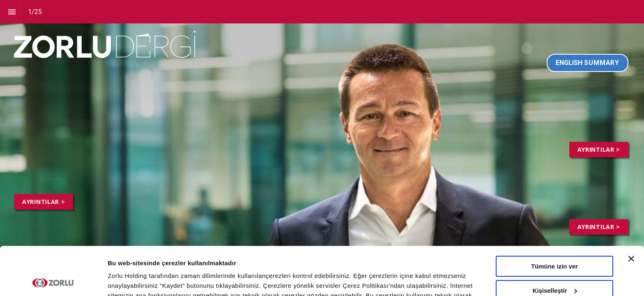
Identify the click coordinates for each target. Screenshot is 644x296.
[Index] (12, 12)
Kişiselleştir (555, 242)
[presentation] (322, 148)
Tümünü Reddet (554, 266)
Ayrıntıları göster (132, 280)
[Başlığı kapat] (631, 210)
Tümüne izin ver (554, 218)
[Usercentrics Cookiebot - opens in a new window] (53, 280)
